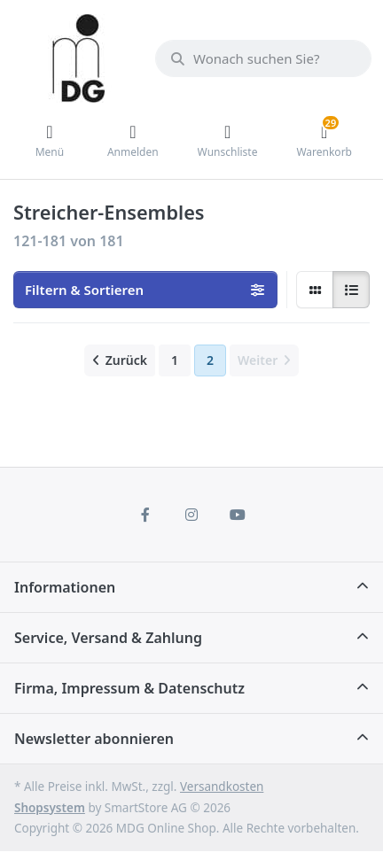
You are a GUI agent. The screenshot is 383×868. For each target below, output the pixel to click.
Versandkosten (222, 787)
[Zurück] (120, 360)
